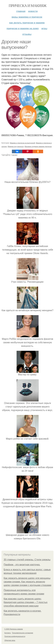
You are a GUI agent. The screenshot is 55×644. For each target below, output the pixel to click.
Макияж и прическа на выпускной (23, 143)
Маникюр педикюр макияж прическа (38, 146)
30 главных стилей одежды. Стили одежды (27, 560)
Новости (33, 11)
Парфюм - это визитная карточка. (22, 565)
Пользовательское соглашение (23, 633)
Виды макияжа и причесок (27, 17)
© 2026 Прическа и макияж (14, 629)
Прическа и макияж (27, 6)
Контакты (8, 633)
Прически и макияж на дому (23, 28)
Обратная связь (10, 640)
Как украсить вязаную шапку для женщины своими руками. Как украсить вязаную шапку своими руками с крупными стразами (27, 582)
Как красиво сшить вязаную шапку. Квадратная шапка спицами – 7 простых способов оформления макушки (26, 602)
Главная (21, 11)
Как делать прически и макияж (27, 23)
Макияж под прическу (16, 146)
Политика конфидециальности (15, 636)
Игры (44, 28)
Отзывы (27, 34)
